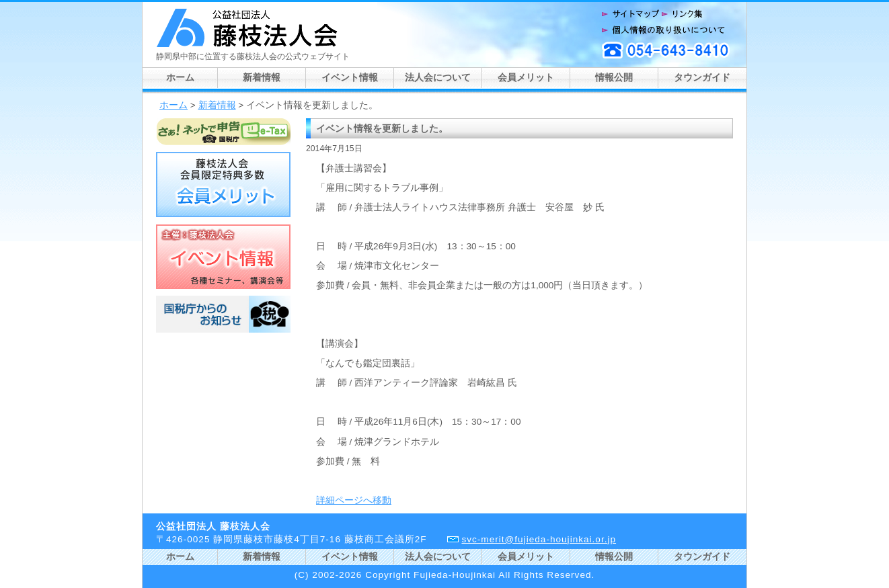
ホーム (180, 78)
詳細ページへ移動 (354, 500)
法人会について (438, 78)
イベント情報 (350, 78)
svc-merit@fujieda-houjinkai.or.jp (539, 539)
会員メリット (526, 78)
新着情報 (262, 78)
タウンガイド (702, 78)
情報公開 (614, 78)
